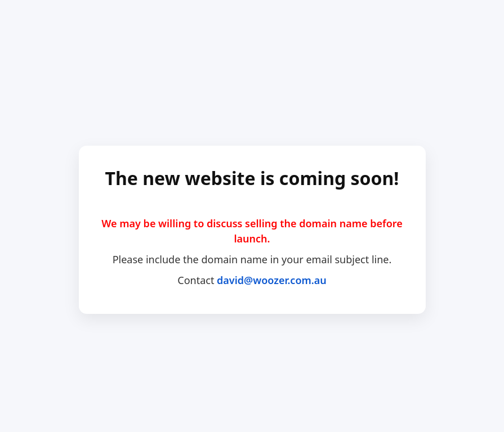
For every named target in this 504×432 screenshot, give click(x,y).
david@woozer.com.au (272, 280)
